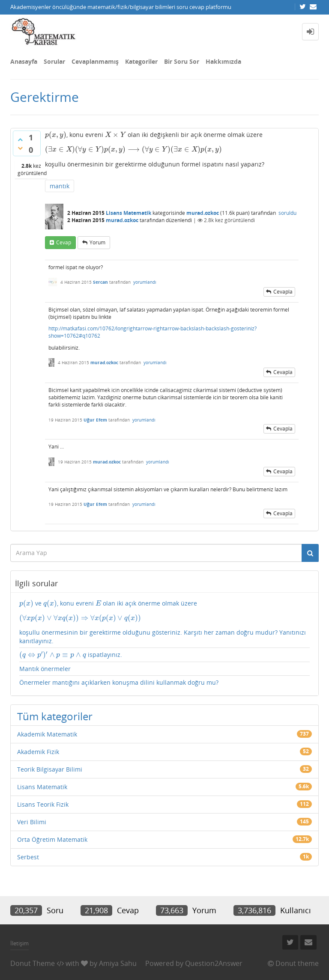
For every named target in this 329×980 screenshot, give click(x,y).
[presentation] (56, 135)
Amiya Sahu (118, 963)
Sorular (54, 61)
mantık (60, 186)
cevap (64, 242)
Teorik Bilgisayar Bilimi (50, 769)
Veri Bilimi (32, 822)
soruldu (287, 213)
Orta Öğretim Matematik (52, 839)
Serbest (28, 857)
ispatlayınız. (71, 655)
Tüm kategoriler (55, 716)
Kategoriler (141, 61)
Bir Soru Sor (182, 61)
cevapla (283, 292)
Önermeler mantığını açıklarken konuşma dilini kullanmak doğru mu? (119, 682)
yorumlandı (145, 282)
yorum (97, 242)
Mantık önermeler (45, 669)
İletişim (19, 943)
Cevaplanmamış (95, 61)
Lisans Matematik (129, 213)
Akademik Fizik (38, 752)
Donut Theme (33, 963)
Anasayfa (24, 61)
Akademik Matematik (47, 734)
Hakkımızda (223, 61)
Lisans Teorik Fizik (43, 804)
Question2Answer (214, 963)
